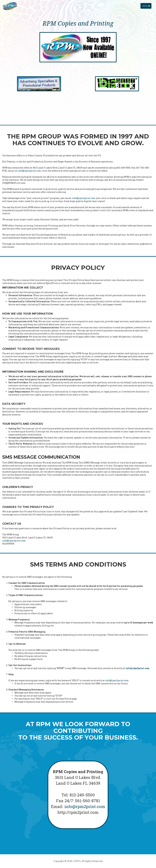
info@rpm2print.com (29, 171)
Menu (147, 9)
